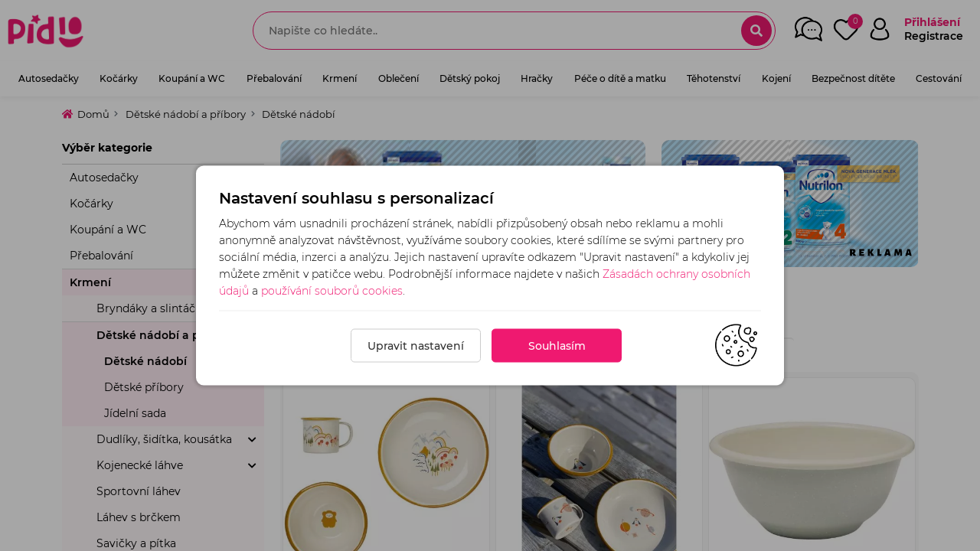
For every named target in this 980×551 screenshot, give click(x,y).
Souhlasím (557, 346)
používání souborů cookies (332, 291)
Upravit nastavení (416, 346)
